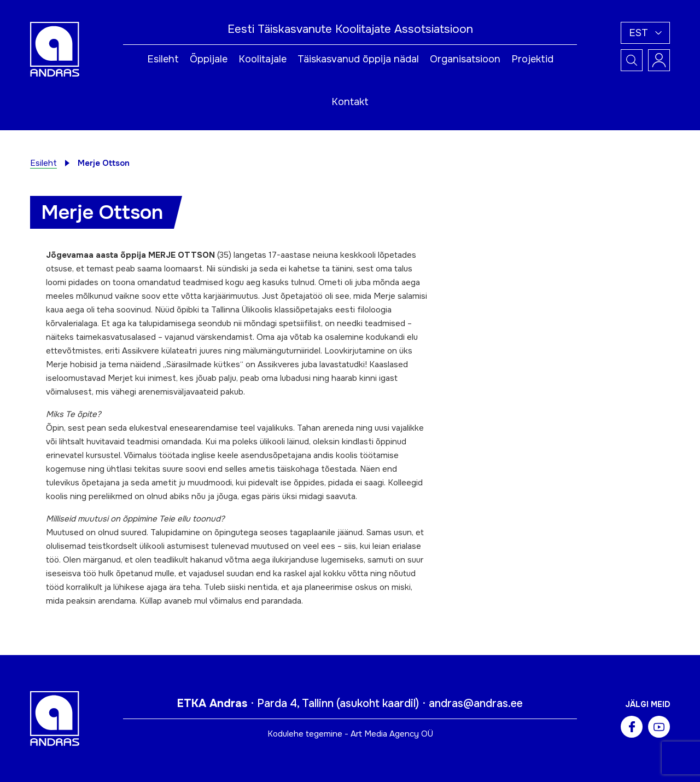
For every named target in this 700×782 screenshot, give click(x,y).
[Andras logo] (55, 49)
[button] (645, 33)
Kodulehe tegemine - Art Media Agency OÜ (350, 734)
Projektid (532, 59)
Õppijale (209, 59)
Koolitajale (262, 59)
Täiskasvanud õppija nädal (358, 59)
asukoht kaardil (378, 703)
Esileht (163, 59)
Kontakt (350, 102)
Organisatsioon (465, 59)
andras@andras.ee (476, 703)
